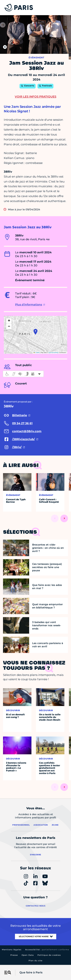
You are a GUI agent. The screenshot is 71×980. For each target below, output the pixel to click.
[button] (35, 332)
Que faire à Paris (31, 972)
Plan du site (35, 961)
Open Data (28, 955)
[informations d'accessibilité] (23, 374)
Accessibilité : (47, 950)
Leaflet (37, 353)
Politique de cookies (49, 955)
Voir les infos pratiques (35, 97)
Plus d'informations (29, 304)
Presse (14, 955)
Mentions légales (12, 950)
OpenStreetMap (53, 353)
